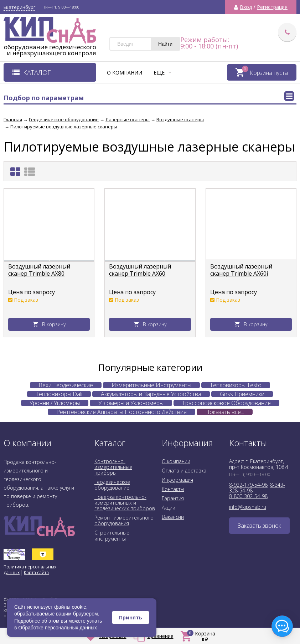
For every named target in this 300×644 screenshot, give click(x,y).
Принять (131, 617)
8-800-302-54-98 (248, 496)
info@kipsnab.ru (248, 507)
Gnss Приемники (242, 394)
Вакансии (173, 517)
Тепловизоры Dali (59, 394)
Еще (162, 73)
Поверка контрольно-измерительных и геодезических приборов (125, 503)
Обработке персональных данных (58, 628)
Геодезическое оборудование (112, 485)
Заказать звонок (259, 526)
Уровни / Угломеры (55, 403)
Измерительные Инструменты (151, 385)
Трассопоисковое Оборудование (226, 403)
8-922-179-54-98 (248, 485)
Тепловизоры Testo (236, 385)
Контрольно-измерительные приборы (113, 467)
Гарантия (173, 498)
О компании (125, 73)
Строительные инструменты (112, 535)
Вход (246, 7)
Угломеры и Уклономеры (131, 403)
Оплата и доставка (184, 471)
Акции (169, 508)
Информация (177, 480)
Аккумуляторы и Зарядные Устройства (151, 394)
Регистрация (272, 7)
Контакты (173, 489)
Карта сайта (36, 573)
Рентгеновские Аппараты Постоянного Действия (121, 412)
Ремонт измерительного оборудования (124, 520)
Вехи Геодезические (66, 385)
